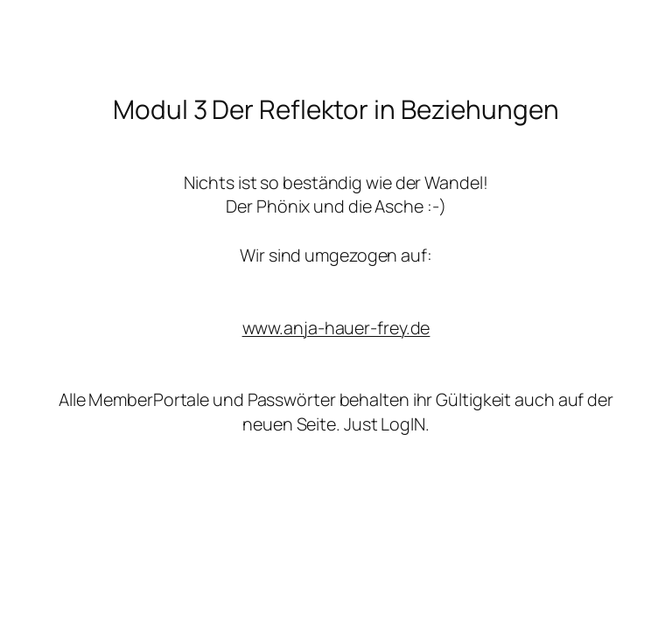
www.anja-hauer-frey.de (336, 328)
